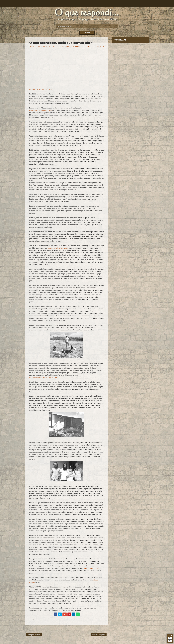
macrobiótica (88, 46)
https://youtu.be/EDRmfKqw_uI (41, 89)
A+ (170, 638)
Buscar (87, 33)
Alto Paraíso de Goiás (42, 46)
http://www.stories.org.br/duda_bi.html (43, 377)
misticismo (99, 46)
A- (170, 641)
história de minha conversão (58, 248)
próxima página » (99, 635)
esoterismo (77, 46)
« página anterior (34, 635)
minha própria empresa (92, 568)
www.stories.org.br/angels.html (41, 110)
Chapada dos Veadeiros (62, 46)
